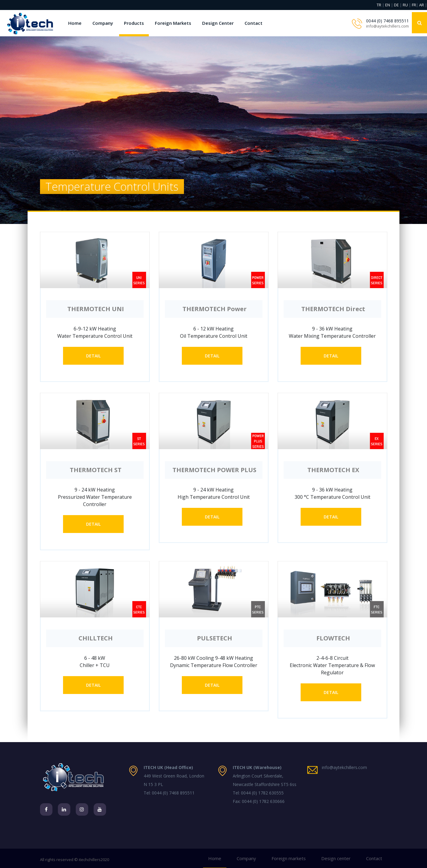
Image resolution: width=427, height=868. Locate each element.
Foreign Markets (173, 23)
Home (75, 23)
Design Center (218, 23)
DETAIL (93, 356)
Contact (254, 23)
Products (134, 23)
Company (103, 23)
